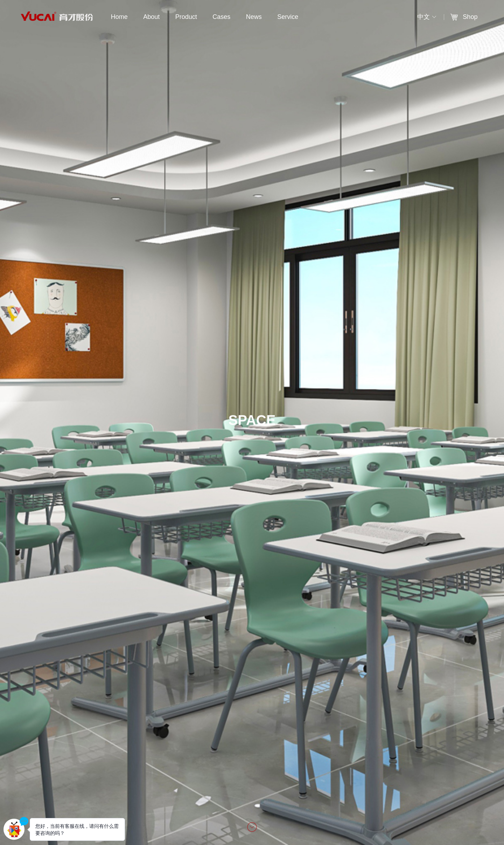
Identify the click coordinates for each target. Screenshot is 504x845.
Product (186, 17)
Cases (221, 17)
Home (119, 17)
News (254, 17)
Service (288, 17)
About (151, 17)
